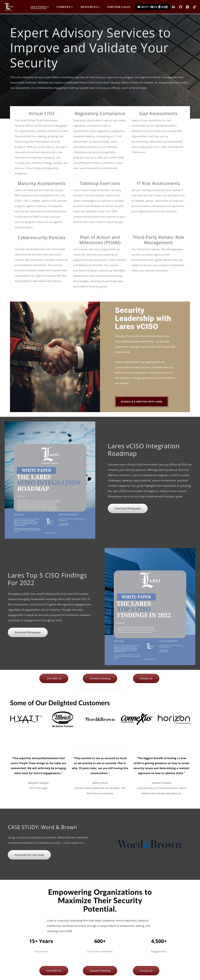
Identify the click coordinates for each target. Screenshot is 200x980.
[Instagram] (164, 7)
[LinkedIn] (171, 7)
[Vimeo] (186, 7)
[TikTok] (193, 7)
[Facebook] (157, 7)
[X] (150, 7)
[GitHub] (179, 7)
